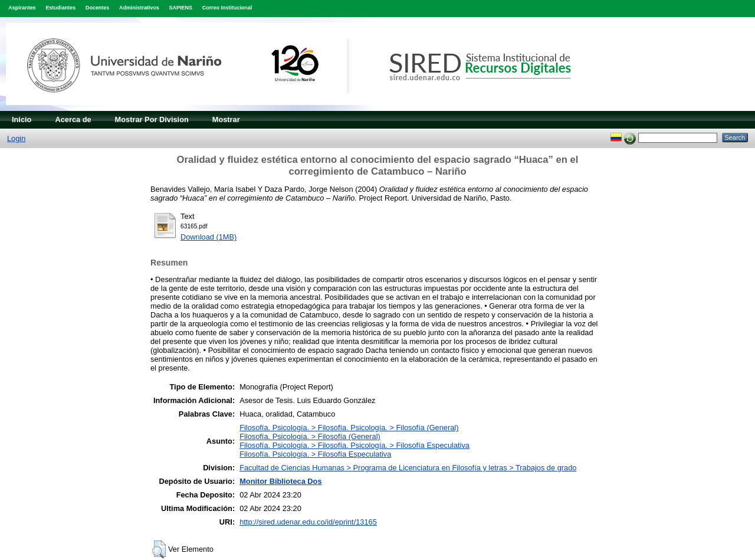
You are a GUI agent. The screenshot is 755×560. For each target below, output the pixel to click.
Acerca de (73, 119)
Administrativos (139, 8)
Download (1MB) (209, 237)
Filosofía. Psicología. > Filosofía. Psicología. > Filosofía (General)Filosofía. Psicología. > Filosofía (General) (349, 432)
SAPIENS (181, 8)
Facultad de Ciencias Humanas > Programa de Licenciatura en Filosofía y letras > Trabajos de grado (408, 468)
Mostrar (226, 119)
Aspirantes (22, 8)
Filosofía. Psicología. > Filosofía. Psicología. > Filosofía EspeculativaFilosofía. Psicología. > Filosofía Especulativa (354, 450)
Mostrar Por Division (152, 119)
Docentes (97, 8)
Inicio (22, 119)
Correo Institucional (227, 8)
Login (16, 138)
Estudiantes (60, 8)
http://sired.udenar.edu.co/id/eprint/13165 (308, 522)
